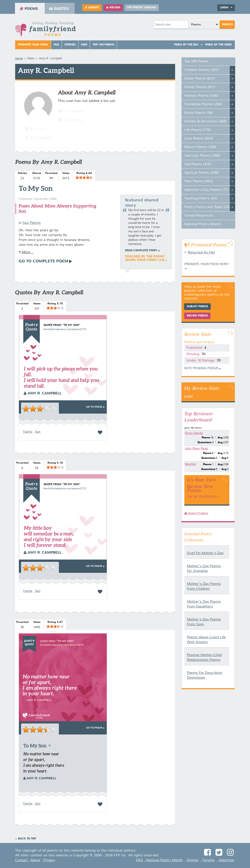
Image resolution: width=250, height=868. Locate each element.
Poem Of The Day (186, 45)
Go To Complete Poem (43, 261)
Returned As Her (201, 253)
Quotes (59, 9)
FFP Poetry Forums (142, 8)
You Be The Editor (201, 497)
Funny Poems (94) (199, 113)
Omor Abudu (194, 433)
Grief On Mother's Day (205, 553)
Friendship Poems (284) (203, 104)
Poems (29, 9)
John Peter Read (196, 448)
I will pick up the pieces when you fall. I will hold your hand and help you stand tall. (61, 377)
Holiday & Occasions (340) (205, 121)
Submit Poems (197, 307)
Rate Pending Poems (201, 368)
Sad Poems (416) (198, 164)
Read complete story (141, 251)
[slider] (84, 177)
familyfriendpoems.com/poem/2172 (65, 329)
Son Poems (32, 223)
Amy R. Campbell (43, 393)
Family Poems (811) (200, 87)
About (35, 860)
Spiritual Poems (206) (201, 173)
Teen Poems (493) (199, 181)
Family (28, 432)
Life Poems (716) (198, 130)
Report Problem (196, 513)
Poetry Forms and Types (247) (208, 207)
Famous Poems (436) (201, 96)
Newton (190, 464)
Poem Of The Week (219, 45)
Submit (92, 8)
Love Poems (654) (199, 139)
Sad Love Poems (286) (202, 156)
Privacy (49, 860)
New (84, 45)
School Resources (199, 216)
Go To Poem (94, 407)
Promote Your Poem (33, 45)
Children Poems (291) (202, 70)
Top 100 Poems (103, 45)
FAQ (56, 45)
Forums (208, 860)
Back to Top (27, 839)
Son (38, 432)
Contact (21, 860)
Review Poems (197, 316)
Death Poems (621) (200, 79)
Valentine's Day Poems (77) (206, 190)
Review (113, 8)
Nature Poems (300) (200, 147)
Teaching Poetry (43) (201, 199)
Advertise (226, 860)
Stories (70, 45)
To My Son (36, 188)
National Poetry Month (203, 224)
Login (226, 8)
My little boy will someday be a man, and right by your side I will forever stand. (49, 536)
